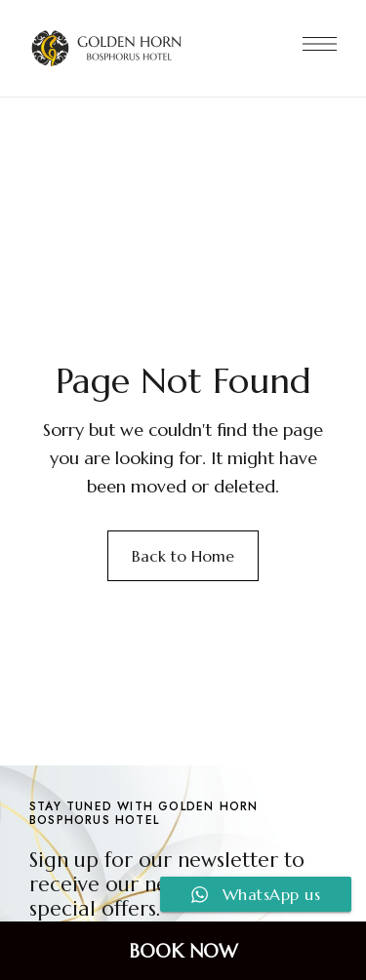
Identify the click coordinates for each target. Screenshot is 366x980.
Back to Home (183, 556)
